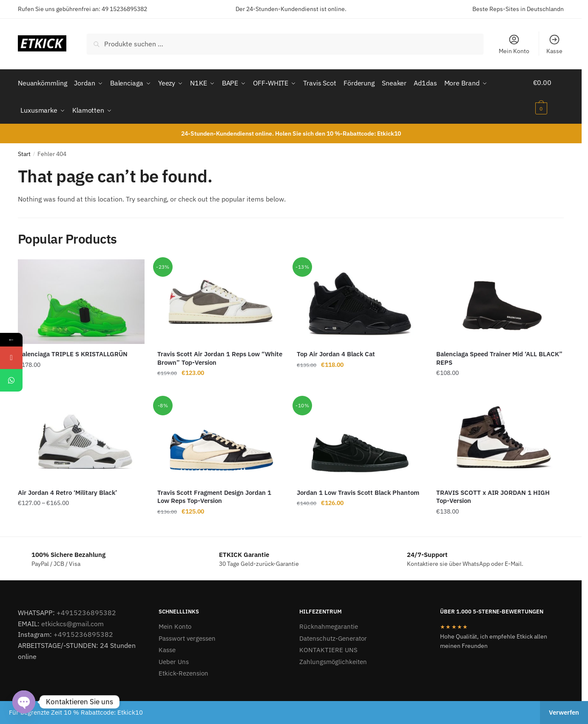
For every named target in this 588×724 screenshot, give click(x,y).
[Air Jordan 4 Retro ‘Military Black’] (81, 437)
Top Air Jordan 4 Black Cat (336, 351)
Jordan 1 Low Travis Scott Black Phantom (358, 490)
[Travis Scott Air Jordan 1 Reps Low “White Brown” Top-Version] (221, 299)
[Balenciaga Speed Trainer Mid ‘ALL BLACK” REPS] (500, 299)
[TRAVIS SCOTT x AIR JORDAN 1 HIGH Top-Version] (500, 437)
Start (24, 151)
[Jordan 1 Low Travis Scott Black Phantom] (360, 437)
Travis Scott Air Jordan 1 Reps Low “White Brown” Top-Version (220, 355)
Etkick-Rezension (183, 670)
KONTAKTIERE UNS (328, 647)
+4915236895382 (86, 610)
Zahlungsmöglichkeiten (333, 659)
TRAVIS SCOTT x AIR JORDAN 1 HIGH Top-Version (493, 494)
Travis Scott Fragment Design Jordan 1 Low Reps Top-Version (214, 494)
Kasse (554, 44)
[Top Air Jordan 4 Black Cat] (360, 299)
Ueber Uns (174, 659)
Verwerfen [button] (564, 712)
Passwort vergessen (187, 635)
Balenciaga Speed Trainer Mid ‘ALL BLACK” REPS (499, 355)
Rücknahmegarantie (329, 623)
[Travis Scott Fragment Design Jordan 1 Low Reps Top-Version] (221, 437)
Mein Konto (514, 44)
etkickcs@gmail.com (72, 620)
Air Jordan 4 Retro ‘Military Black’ (67, 490)
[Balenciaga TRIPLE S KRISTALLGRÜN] (81, 299)
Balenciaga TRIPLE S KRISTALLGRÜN (73, 351)
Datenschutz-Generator (333, 635)
